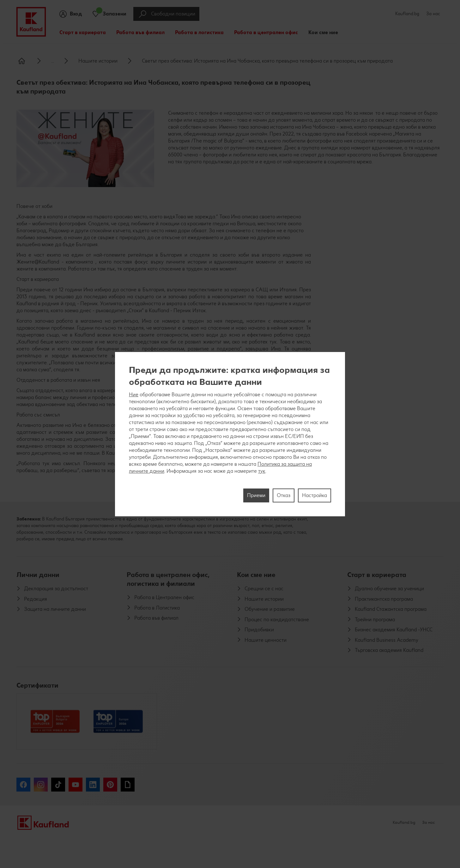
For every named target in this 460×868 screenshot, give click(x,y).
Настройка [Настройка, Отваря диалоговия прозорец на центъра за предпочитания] (315, 495)
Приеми (256, 495)
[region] (230, 434)
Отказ (284, 495)
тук (262, 471)
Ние (134, 395)
